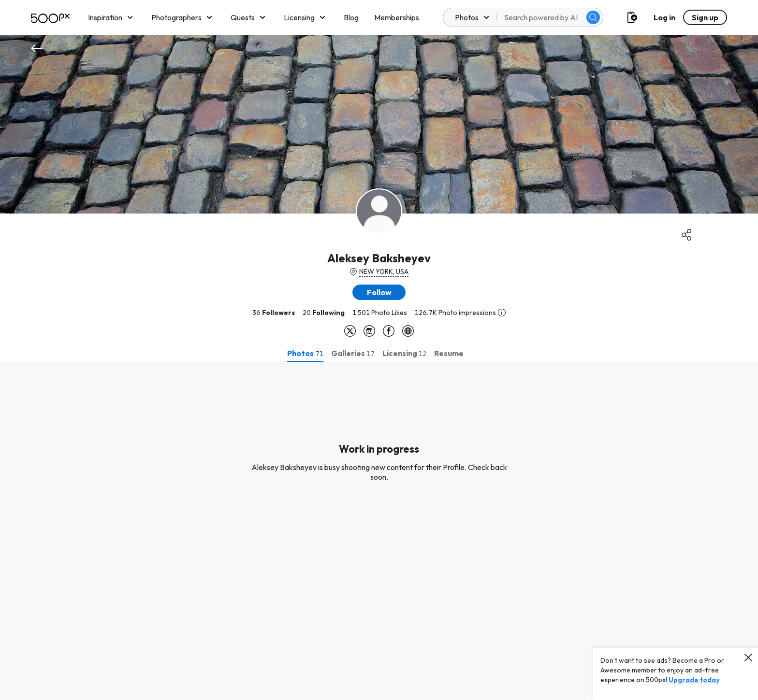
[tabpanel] (379, 531)
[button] (379, 292)
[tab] (305, 353)
